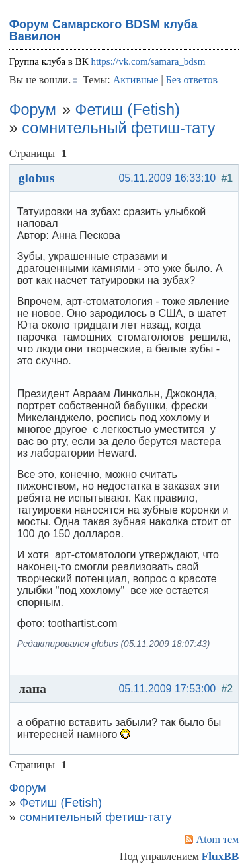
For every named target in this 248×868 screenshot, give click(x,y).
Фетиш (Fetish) (128, 110)
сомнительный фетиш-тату (118, 128)
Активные (136, 80)
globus (37, 178)
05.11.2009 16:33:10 (167, 178)
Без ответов (192, 80)
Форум (33, 110)
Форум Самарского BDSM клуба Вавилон (103, 30)
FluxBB (220, 856)
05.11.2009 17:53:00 (167, 689)
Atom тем (218, 839)
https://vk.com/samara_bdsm (148, 61)
